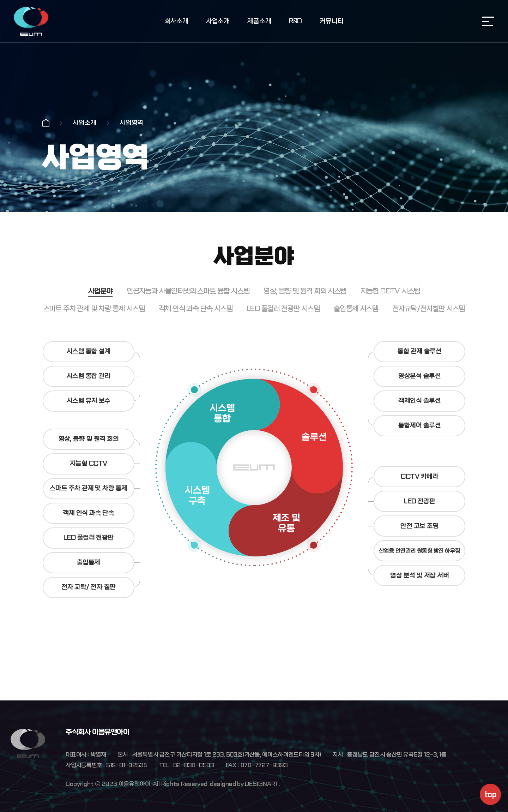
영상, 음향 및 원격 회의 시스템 (305, 316)
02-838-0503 (194, 765)
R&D (295, 21)
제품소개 (259, 21)
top (490, 795)
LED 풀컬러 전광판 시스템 (283, 333)
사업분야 (101, 316)
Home (46, 123)
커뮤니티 (331, 21)
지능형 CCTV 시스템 (390, 316)
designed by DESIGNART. (245, 784)
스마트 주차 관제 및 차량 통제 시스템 (94, 333)
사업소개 (218, 21)
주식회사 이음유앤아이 (31, 21)
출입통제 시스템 (356, 333)
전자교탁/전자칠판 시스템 (428, 333)
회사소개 (177, 21)
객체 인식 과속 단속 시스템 (196, 333)
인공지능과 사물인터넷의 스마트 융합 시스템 (188, 316)
